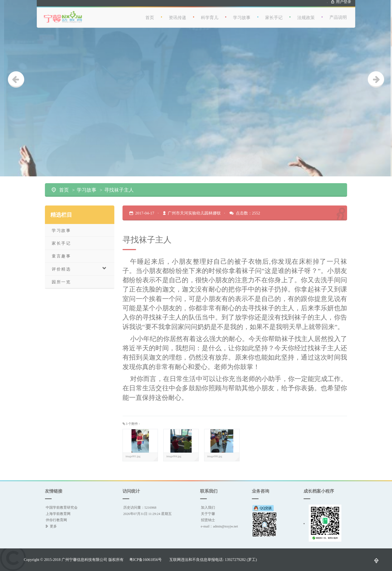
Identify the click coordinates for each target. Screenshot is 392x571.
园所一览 (61, 282)
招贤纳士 (208, 520)
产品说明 (338, 14)
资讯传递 (177, 14)
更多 (53, 526)
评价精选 (79, 269)
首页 (150, 14)
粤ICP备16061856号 (146, 560)
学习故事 (242, 14)
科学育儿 (210, 14)
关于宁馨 (208, 514)
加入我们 (208, 507)
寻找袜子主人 (119, 190)
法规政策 (306, 14)
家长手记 (274, 14)
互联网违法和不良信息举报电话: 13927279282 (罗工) (213, 560)
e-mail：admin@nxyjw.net (220, 526)
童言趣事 (61, 256)
